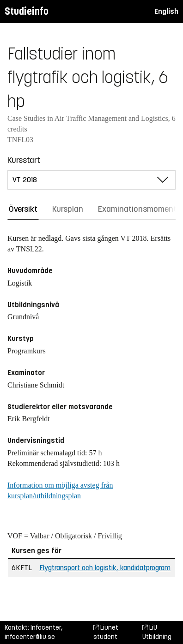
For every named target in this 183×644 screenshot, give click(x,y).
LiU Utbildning (157, 632)
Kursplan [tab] (68, 209)
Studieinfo (27, 11)
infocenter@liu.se (30, 637)
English (166, 11)
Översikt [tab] (23, 209)
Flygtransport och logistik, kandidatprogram (105, 568)
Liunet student (106, 632)
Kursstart (24, 160)
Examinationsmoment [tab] (137, 209)
